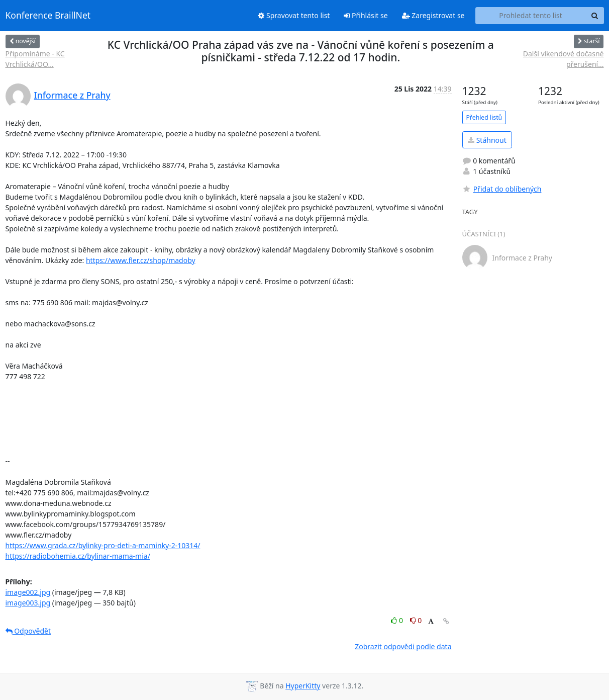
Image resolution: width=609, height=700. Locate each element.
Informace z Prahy (72, 95)
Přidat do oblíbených (502, 189)
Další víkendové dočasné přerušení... (564, 59)
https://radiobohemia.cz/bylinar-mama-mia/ (78, 556)
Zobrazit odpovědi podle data (403, 646)
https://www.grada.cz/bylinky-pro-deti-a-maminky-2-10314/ (103, 545)
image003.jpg (28, 603)
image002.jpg (28, 592)
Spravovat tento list (294, 15)
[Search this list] (531, 16)
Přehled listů (484, 117)
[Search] (595, 16)
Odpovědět (28, 631)
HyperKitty (303, 686)
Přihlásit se (366, 15)
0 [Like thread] (398, 620)
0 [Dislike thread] (416, 620)
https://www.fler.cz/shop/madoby (141, 260)
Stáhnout (487, 140)
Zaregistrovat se (433, 15)
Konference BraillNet (48, 16)
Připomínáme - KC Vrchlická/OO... (35, 59)
